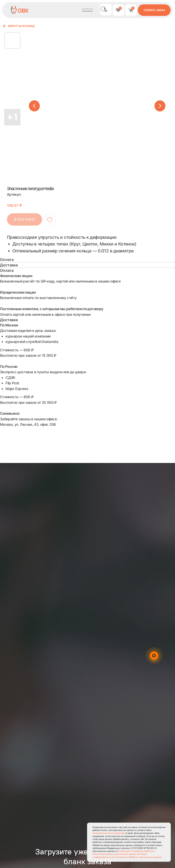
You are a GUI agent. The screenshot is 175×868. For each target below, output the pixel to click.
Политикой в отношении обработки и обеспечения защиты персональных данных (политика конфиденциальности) (124, 854)
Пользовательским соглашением (109, 833)
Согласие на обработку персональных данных (139, 857)
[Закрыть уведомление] (168, 826)
